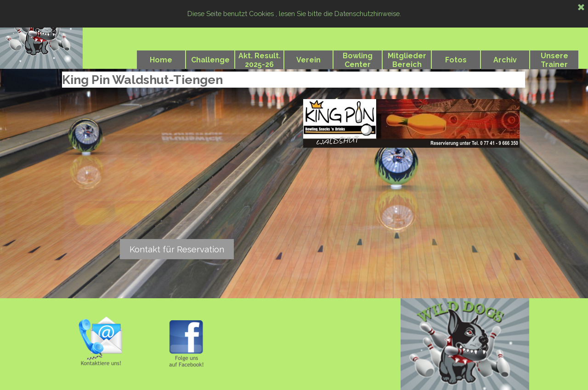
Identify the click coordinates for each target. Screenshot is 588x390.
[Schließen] (581, 8)
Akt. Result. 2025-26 (260, 60)
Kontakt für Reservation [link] (177, 249)
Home (161, 60)
